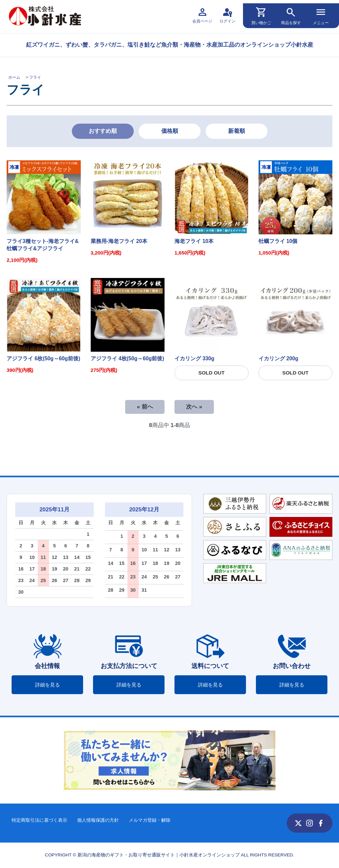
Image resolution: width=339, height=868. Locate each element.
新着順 (237, 131)
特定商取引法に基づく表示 (39, 820)
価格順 (170, 131)
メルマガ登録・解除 (150, 820)
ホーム (14, 77)
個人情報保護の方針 (98, 820)
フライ (35, 77)
